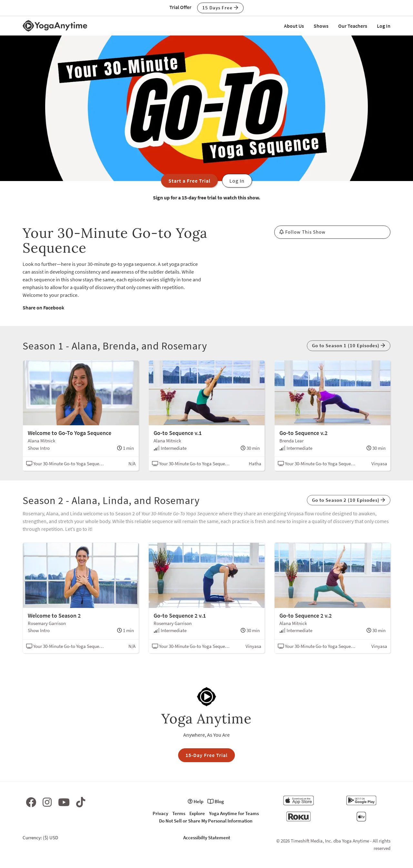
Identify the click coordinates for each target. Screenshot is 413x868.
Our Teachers (353, 26)
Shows (321, 26)
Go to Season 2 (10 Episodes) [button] (349, 500)
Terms (179, 813)
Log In (384, 26)
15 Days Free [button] (220, 8)
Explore (197, 813)
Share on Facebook (43, 308)
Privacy (160, 813)
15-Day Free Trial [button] (206, 755)
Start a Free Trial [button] (189, 181)
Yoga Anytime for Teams (234, 813)
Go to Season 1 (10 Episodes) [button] (349, 345)
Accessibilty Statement (207, 838)
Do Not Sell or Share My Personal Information (206, 821)
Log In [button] (237, 181)
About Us (294, 26)
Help (196, 801)
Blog (216, 801)
